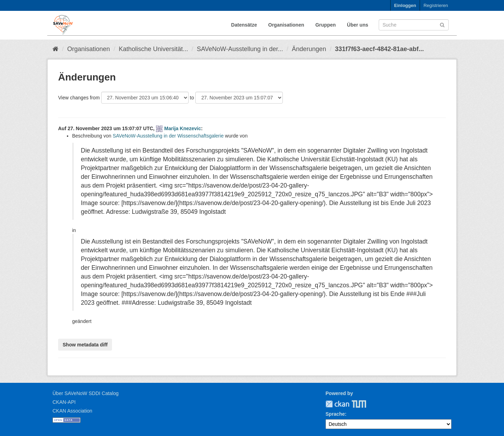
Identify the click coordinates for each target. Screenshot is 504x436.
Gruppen (325, 25)
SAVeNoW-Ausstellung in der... (240, 49)
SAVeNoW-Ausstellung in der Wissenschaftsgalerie (168, 136)
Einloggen (405, 5)
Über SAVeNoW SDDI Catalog (86, 393)
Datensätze (244, 25)
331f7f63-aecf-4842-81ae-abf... (379, 49)
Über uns (358, 25)
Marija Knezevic (183, 128)
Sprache (335, 414)
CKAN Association (72, 411)
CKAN (337, 404)
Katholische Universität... (153, 49)
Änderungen (309, 49)
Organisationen (286, 25)
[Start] (55, 49)
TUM (354, 404)
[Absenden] (442, 24)
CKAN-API (64, 402)
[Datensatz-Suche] (414, 25)
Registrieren (436, 5)
